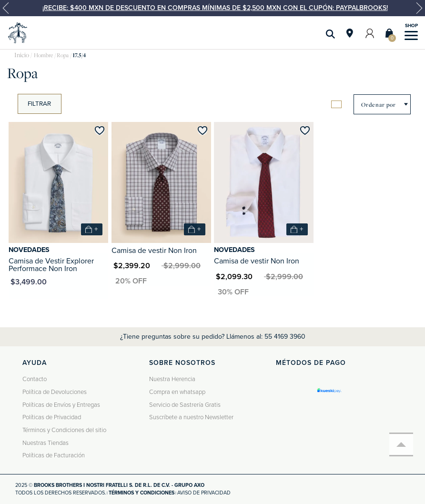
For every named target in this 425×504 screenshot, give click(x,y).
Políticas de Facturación (54, 455)
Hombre (43, 55)
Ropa (63, 55)
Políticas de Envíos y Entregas (61, 405)
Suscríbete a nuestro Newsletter (191, 417)
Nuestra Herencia (172, 379)
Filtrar (39, 104)
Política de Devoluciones (55, 392)
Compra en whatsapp (177, 392)
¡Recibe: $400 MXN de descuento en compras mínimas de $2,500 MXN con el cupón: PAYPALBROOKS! (215, 8)
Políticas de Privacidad (52, 417)
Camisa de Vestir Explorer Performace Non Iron (51, 265)
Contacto (35, 379)
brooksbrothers (22, 55)
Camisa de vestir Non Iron (154, 251)
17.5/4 (79, 55)
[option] (212, 8)
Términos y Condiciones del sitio (64, 430)
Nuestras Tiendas (46, 443)
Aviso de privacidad (204, 493)
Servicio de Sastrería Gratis (185, 405)
